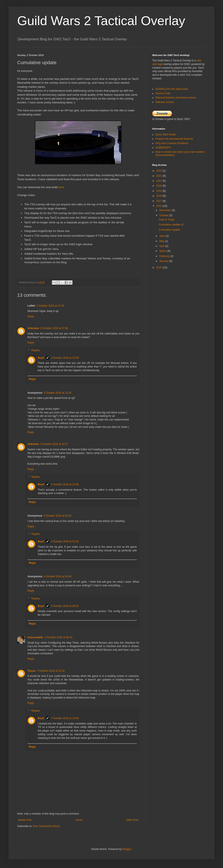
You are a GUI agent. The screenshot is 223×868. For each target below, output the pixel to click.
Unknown (33, 328)
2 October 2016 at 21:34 (50, 306)
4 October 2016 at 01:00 (57, 516)
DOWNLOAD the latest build (172, 89)
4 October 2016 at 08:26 (65, 606)
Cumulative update (169, 230)
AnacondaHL (35, 637)
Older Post (132, 820)
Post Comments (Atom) (46, 826)
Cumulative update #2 (171, 225)
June (162, 236)
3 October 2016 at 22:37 (54, 444)
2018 (160, 196)
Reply (31, 316)
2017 (160, 201)
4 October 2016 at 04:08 (57, 576)
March (163, 251)
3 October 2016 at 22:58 (65, 484)
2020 (160, 186)
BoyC (41, 358)
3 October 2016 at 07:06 (54, 328)
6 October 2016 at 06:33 (58, 637)
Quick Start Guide (166, 135)
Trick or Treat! (167, 220)
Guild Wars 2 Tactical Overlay (101, 21)
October (164, 215)
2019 (160, 191)
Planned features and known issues (176, 98)
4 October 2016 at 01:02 (65, 541)
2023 (160, 171)
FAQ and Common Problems (172, 143)
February (165, 256)
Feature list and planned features (174, 139)
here (61, 187)
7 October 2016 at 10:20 (51, 671)
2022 (160, 176)
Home (79, 820)
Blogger (127, 849)
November (166, 210)
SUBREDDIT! (163, 148)
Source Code (163, 93)
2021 (160, 181)
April (162, 246)
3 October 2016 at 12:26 (57, 393)
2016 (160, 206)
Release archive (165, 102)
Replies (36, 350)
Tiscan (32, 671)
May (162, 241)
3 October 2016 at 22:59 (65, 358)
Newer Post (25, 820)
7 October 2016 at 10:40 (65, 718)
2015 (160, 268)
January (164, 261)
